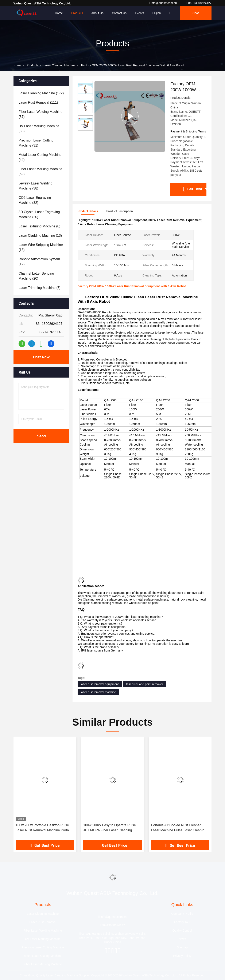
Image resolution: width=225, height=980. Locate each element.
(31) (36, 143)
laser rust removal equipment (100, 684)
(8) (39, 226)
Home (59, 13)
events (139, 13)
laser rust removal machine (98, 692)
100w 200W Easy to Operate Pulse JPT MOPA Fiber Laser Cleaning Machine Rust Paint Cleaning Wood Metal (110, 828)
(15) (41, 247)
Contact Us (119, 13)
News (182, 939)
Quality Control (182, 931)
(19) (39, 262)
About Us (97, 13)
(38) (36, 186)
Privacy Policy (182, 956)
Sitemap (182, 947)
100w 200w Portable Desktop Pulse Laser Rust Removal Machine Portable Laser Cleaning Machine (44, 828)
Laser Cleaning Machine (60, 65)
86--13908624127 (199, 3)
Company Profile (182, 914)
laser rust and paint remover (145, 684)
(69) (40, 172)
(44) (40, 157)
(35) (39, 129)
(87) (40, 114)
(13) (40, 236)
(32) (35, 200)
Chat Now (41, 357)
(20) (39, 214)
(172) (41, 93)
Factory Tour (182, 922)
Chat (196, 13)
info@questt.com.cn (163, 3)
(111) (38, 102)
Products (77, 13)
